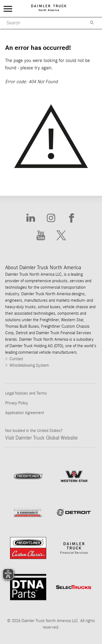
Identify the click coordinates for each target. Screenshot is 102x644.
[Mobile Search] (41, 23)
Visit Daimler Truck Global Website (41, 438)
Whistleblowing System (29, 365)
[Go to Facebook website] (71, 218)
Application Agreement (25, 413)
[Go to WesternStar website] (74, 476)
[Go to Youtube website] (41, 236)
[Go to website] (74, 513)
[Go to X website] (61, 236)
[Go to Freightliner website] (28, 476)
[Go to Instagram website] (51, 218)
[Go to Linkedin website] (31, 218)
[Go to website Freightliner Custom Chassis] (28, 548)
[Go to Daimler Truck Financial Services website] (74, 548)
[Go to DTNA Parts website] (28, 587)
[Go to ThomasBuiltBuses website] (28, 512)
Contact (16, 359)
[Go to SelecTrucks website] (74, 587)
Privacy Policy (17, 403)
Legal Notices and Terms (26, 393)
